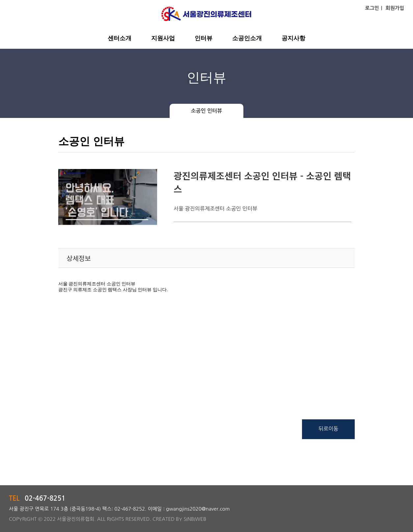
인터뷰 (204, 38)
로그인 (372, 8)
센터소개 (120, 38)
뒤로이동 (328, 429)
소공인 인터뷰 (207, 111)
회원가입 (395, 8)
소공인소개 (247, 38)
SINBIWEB (195, 519)
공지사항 (293, 38)
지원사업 (163, 38)
